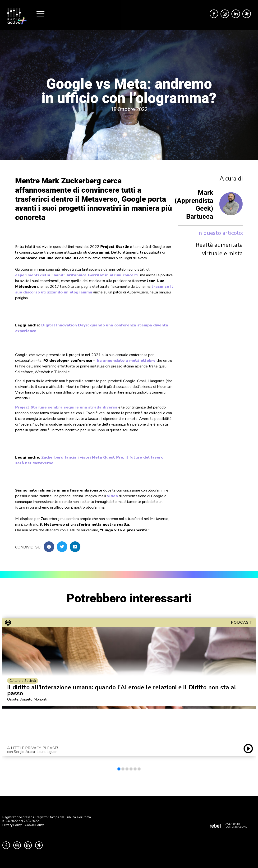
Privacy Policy (12, 825)
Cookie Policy (34, 825)
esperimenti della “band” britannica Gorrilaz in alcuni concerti (77, 275)
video (113, 496)
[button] (49, 547)
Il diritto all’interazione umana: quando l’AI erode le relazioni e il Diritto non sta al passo (122, 691)
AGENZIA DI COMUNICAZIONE (236, 825)
